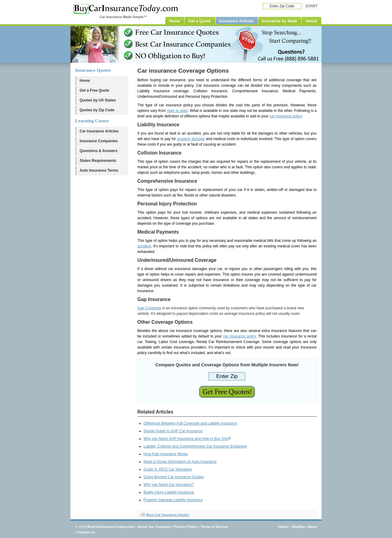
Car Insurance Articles (99, 131)
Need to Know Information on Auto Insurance (180, 462)
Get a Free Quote (94, 90)
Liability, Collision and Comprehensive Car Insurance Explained (195, 446)
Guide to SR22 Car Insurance (168, 469)
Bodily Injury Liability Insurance (169, 492)
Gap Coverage (149, 308)
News (312, 527)
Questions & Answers (99, 151)
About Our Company (154, 527)
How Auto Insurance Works (166, 454)
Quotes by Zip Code (97, 110)
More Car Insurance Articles (168, 515)
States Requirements (98, 161)
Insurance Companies (99, 141)
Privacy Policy (186, 527)
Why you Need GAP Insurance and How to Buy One (186, 439)
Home (85, 81)
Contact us (86, 532)
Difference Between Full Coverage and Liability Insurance (190, 423)
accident (144, 246)
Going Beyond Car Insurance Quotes (174, 477)
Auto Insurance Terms (99, 170)
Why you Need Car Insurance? (169, 485)
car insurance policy (286, 116)
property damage (191, 139)
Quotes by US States (98, 100)
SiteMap (298, 527)
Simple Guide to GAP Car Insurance (173, 431)
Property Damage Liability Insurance (173, 500)
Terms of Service (214, 527)
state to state (177, 111)
